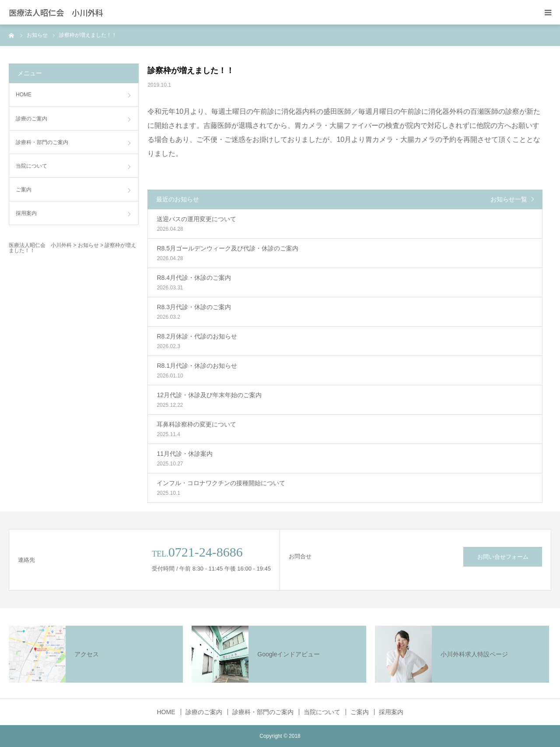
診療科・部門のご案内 (42, 142)
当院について (31, 166)
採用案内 (26, 213)
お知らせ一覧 (509, 199)
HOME (24, 95)
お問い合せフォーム (503, 557)
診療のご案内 (31, 119)
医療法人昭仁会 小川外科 (56, 12)
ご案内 (24, 190)
